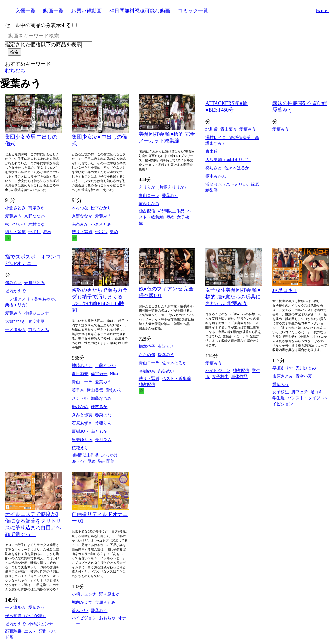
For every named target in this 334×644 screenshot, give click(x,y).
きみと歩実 (82, 415)
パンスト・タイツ (304, 398)
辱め (47, 232)
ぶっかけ (110, 455)
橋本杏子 (147, 346)
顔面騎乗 (13, 631)
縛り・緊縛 (15, 232)
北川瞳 (212, 129)
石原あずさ (82, 423)
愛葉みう (13, 216)
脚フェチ (300, 392)
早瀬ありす (283, 368)
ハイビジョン (218, 371)
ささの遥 (147, 355)
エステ (30, 631)
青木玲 (212, 151)
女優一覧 (25, 11)
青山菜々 (229, 129)
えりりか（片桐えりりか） (164, 187)
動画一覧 (53, 11)
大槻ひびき (15, 321)
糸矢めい (166, 371)
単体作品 (239, 377)
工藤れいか (105, 365)
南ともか (99, 431)
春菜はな (103, 415)
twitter (322, 10)
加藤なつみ (101, 398)
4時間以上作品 (171, 211)
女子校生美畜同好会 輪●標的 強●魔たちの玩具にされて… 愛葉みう (233, 297)
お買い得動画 (86, 11)
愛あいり (114, 390)
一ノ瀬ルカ (15, 330)
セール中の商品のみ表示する (38, 25)
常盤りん (103, 423)
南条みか (37, 208)
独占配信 (147, 211)
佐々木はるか (237, 168)
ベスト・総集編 (176, 378)
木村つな (37, 224)
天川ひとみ (34, 283)
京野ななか (34, 216)
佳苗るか (99, 407)
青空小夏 (37, 321)
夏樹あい (80, 431)
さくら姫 (80, 398)
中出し (34, 232)
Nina (114, 373)
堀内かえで (15, 291)
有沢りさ (166, 346)
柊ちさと (214, 168)
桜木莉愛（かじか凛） (26, 616)
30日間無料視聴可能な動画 (140, 11)
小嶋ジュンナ (37, 313)
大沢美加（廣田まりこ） (228, 160)
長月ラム (103, 440)
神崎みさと (82, 365)
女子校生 (220, 377)
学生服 (279, 398)
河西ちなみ (149, 204)
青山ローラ (149, 195)
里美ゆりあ (82, 440)
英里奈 (78, 390)
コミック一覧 (193, 11)
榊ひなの (80, 407)
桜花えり (80, 448)
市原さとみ (39, 330)
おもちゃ (107, 618)
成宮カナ (99, 374)
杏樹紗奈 (147, 371)
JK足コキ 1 (285, 290)
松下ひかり (15, 224)
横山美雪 (95, 390)
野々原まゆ (109, 594)
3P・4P (78, 461)
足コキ (317, 392)
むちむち (15, 71)
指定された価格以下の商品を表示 (43, 45)
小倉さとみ (15, 208)
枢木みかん (216, 176)
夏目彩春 (80, 374)
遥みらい (13, 283)
